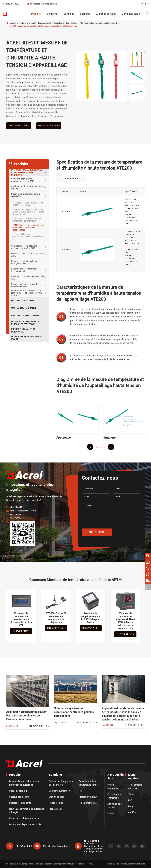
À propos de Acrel (106, 14)
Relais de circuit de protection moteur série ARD (28, 187)
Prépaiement (55, 809)
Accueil (13, 23)
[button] (90, 447)
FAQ (130, 801)
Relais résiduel (56, 803)
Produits (36, 14)
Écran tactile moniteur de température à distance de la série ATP (28, 236)
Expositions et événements (114, 796)
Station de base (57, 797)
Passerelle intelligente (25, 315)
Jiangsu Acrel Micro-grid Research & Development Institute (47, 864)
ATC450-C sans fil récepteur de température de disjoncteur (27, 220)
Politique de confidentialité (133, 864)
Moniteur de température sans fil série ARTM (100, 23)
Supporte (85, 14)
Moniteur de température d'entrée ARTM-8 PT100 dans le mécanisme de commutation (28, 212)
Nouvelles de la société (115, 806)
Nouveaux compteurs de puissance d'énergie (25, 323)
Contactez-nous (131, 14)
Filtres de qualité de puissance (23, 330)
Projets (111, 814)
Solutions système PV (60, 791)
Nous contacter (19, 125)
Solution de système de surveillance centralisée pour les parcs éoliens (74, 713)
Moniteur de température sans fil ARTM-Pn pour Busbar (28, 204)
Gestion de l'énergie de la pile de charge (61, 783)
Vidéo (131, 795)
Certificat (69, 14)
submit (97, 532)
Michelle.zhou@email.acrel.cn (42, 4)
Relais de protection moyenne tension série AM (24, 270)
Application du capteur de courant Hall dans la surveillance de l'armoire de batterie (27, 716)
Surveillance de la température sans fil (89, 783)
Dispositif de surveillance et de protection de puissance (53, 23)
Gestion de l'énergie (23, 300)
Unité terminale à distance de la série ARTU (28, 255)
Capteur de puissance (24, 308)
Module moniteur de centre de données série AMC (24, 285)
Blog (130, 807)
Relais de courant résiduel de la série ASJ (28, 278)
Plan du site (113, 864)
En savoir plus (21, 632)
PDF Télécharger (49, 125)
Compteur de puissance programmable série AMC (23, 180)
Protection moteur (88, 797)
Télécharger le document (135, 787)
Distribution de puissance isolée (26, 338)
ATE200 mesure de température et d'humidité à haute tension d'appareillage (43, 26)
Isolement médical (88, 803)
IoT (80, 791)
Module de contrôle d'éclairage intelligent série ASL (25, 262)
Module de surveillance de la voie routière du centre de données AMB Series (27, 293)
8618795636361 (11, 4)
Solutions (52, 14)
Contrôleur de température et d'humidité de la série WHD (24, 247)
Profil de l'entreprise (113, 787)
